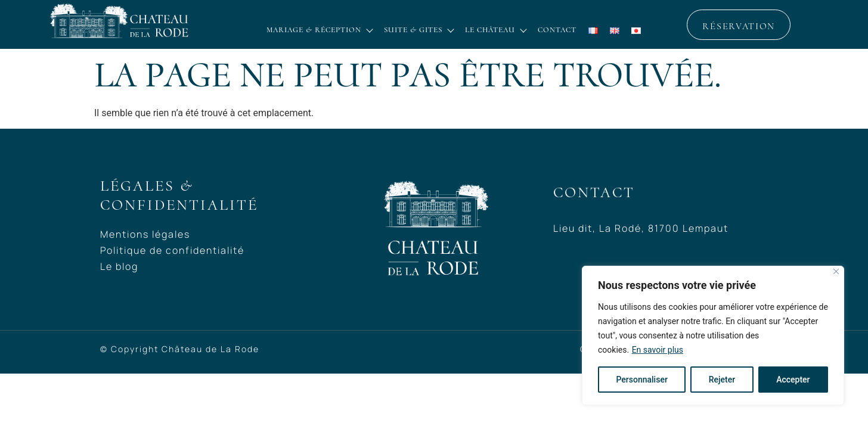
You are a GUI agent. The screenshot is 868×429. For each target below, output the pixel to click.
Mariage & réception (319, 30)
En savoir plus (658, 350)
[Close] (836, 271)
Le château (495, 30)
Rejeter (722, 380)
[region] (713, 335)
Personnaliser (641, 380)
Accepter (793, 380)
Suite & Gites (418, 30)
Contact (557, 30)
